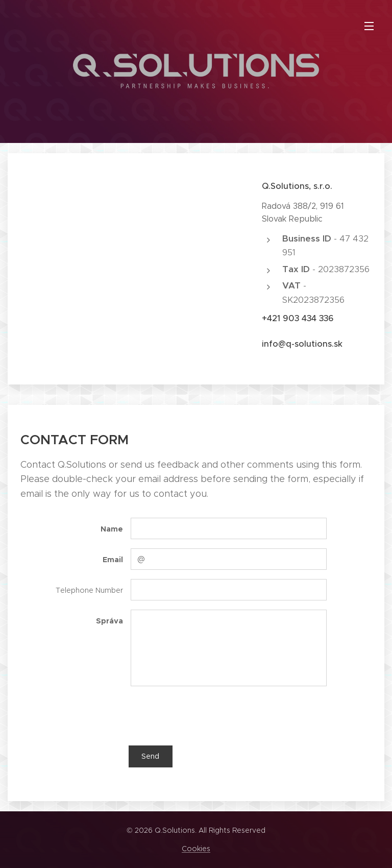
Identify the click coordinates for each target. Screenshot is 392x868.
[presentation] (208, 715)
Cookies (196, 849)
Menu (369, 26)
